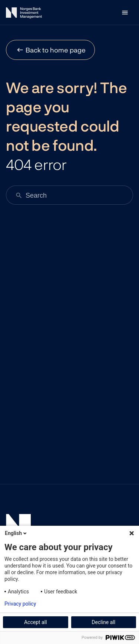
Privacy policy (20, 604)
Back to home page (56, 50)
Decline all (103, 622)
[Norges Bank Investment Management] (24, 14)
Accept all (36, 622)
